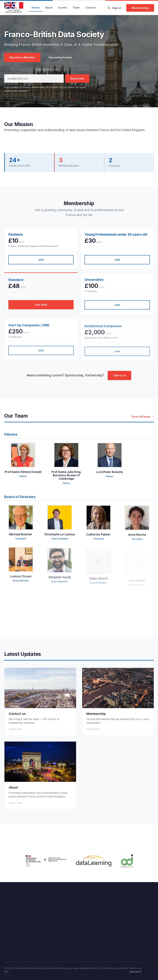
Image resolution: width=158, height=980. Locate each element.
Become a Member (22, 57)
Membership (140, 8)
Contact (91, 8)
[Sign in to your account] (114, 8)
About (49, 8)
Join (41, 262)
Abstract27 (136, 972)
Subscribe (77, 78)
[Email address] (34, 78)
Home (36, 8)
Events (63, 8)
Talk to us (119, 375)
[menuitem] (36, 8)
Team (76, 8)
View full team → (143, 420)
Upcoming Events (60, 57)
